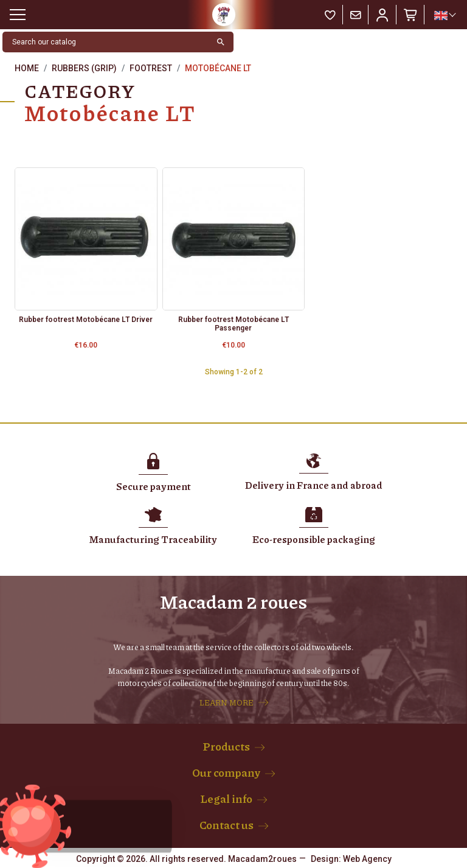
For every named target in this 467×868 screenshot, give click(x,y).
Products (226, 746)
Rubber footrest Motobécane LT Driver (86, 320)
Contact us (227, 825)
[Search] (106, 42)
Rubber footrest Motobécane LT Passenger (233, 324)
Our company (226, 772)
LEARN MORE (227, 702)
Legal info (226, 799)
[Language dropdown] (445, 15)
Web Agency (367, 859)
